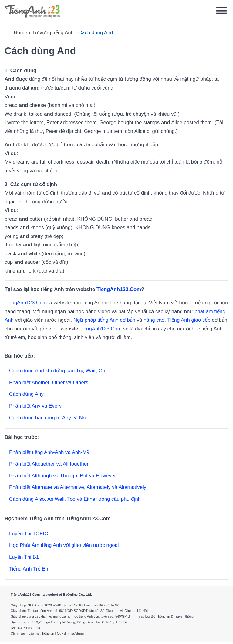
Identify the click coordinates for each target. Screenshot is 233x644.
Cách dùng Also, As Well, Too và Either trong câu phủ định (75, 499)
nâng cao (154, 320)
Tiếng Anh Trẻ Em (29, 569)
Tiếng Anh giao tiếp (189, 320)
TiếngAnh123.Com (101, 329)
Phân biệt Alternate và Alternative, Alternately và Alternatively (78, 487)
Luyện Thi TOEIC (29, 534)
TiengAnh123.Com (119, 289)
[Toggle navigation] (222, 11)
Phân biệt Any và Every (35, 406)
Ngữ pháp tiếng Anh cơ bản (104, 320)
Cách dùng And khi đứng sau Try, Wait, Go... (59, 371)
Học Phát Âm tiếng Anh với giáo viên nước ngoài (64, 545)
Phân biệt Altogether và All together (49, 464)
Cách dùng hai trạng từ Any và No (47, 418)
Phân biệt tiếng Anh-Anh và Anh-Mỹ (49, 452)
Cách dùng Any (26, 394)
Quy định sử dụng (70, 633)
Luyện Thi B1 (24, 557)
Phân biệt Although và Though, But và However (62, 476)
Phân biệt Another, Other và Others (49, 383)
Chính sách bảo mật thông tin (32, 633)
